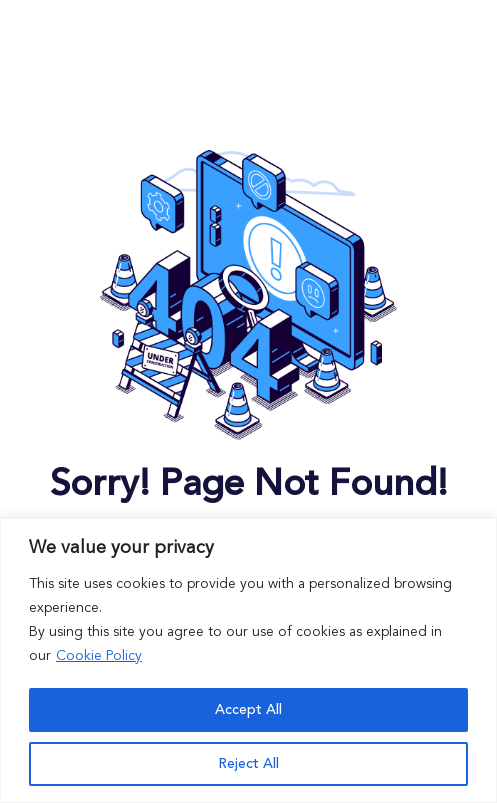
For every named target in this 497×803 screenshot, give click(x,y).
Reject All (248, 764)
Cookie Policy (99, 656)
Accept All (248, 710)
